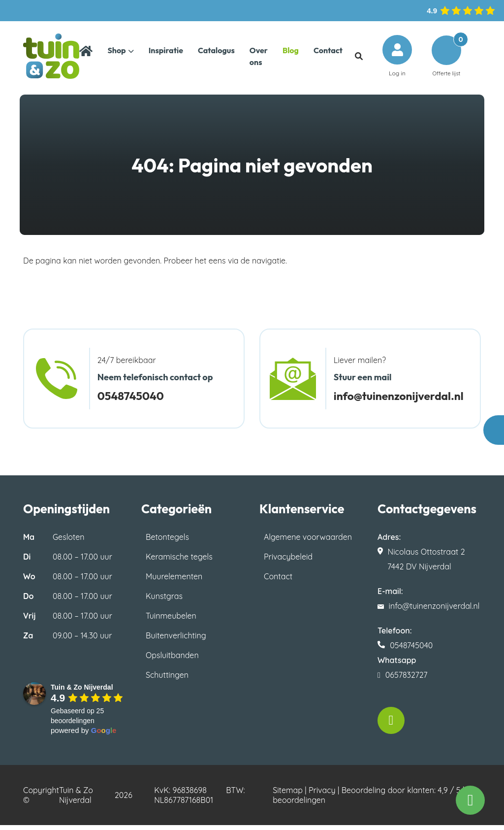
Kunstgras (164, 601)
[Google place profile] (82, 692)
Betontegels (167, 542)
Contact (278, 581)
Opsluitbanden (172, 660)
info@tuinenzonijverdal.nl (403, 400)
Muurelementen (174, 581)
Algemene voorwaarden (308, 542)
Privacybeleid (288, 562)
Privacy (322, 795)
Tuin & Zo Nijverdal (76, 800)
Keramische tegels (179, 562)
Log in (397, 58)
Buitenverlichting (176, 640)
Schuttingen (167, 680)
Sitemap (288, 795)
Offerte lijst (446, 58)
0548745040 (133, 400)
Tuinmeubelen (171, 621)
